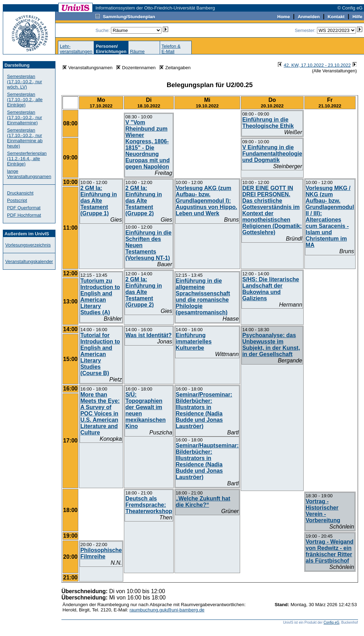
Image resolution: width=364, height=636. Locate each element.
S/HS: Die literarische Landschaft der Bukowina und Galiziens (271, 289)
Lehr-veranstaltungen (76, 49)
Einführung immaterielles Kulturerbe (194, 342)
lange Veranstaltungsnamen (29, 174)
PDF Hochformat (24, 215)
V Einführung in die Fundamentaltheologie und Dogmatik (272, 154)
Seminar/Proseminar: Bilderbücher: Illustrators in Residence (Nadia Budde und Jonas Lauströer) (204, 410)
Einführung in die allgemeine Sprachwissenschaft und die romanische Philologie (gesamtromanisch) (203, 297)
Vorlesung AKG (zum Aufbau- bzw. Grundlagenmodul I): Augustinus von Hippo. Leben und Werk (207, 201)
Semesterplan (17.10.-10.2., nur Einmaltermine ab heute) (25, 138)
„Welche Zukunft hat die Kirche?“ (203, 502)
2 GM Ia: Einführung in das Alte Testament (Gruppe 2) (144, 201)
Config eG (332, 622)
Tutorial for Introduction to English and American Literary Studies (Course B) (100, 354)
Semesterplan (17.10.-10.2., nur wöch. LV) (25, 82)
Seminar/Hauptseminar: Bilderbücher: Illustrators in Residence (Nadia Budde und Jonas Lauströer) (207, 461)
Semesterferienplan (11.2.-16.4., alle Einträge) (27, 159)
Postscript (17, 200)
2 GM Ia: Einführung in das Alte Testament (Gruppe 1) (99, 201)
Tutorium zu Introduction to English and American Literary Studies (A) (100, 297)
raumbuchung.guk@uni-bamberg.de (167, 610)
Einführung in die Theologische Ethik (268, 123)
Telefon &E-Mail (171, 49)
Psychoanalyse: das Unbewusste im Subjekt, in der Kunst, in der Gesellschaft (271, 345)
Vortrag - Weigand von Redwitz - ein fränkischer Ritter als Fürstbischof (330, 551)
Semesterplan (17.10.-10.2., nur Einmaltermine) (25, 117)
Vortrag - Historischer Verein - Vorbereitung (323, 511)
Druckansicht (20, 193)
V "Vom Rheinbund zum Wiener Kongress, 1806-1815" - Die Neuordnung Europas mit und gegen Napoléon (147, 145)
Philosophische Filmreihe (101, 553)
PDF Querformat (24, 208)
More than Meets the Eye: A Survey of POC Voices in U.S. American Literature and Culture (100, 414)
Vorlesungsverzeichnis (28, 245)
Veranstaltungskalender (29, 261)
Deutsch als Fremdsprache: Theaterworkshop (149, 505)
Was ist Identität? (148, 335)
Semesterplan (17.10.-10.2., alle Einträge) (25, 100)
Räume (137, 51)
